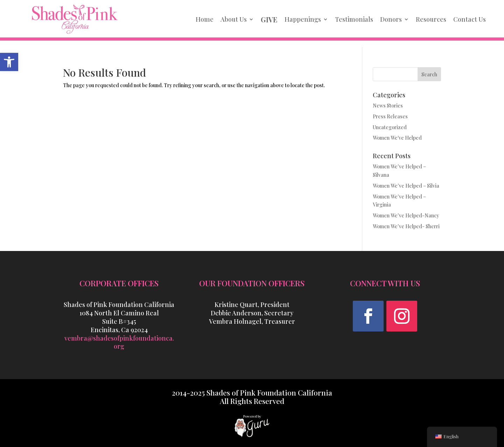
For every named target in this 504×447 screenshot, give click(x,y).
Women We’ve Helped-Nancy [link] (406, 215)
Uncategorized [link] (390, 127)
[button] (368, 316)
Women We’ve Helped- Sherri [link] (406, 226)
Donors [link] (391, 19)
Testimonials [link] (354, 19)
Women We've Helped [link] (397, 138)
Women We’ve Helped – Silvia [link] (406, 186)
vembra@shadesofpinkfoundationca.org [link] (119, 342)
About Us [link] (234, 19)
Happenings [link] (303, 19)
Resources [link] (431, 19)
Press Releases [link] (390, 116)
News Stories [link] (388, 106)
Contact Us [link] (470, 19)
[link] (9, 62)
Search (429, 74)
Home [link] (205, 19)
